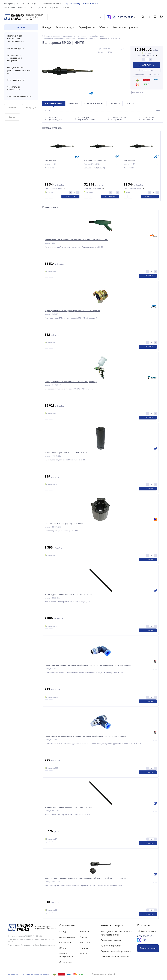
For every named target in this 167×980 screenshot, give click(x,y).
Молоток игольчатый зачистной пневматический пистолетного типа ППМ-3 (76, 240)
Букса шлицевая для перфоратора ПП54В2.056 (64, 524)
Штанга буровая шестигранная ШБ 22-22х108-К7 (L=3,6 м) (68, 807)
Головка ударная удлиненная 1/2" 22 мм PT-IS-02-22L (66, 453)
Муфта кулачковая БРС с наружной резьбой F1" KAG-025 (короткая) (72, 311)
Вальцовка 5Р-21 (52, 161)
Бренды (47, 27)
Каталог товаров (112, 925)
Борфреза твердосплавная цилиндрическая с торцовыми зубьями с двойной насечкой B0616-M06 (86, 878)
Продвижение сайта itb (103, 974)
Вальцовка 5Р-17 (131, 161)
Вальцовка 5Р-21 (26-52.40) (95, 161)
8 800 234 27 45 (125, 17)
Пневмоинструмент (21, 48)
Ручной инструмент (21, 80)
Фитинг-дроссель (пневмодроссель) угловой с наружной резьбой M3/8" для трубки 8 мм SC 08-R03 (85, 736)
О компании (68, 925)
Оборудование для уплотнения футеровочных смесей (21, 70)
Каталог (21, 27)
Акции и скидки (65, 27)
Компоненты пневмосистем (21, 96)
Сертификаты (87, 27)
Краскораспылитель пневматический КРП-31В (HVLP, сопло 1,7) (71, 382)
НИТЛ (158, 111)
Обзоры (104, 27)
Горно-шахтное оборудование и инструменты (21, 58)
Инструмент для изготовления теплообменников (21, 39)
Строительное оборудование (21, 88)
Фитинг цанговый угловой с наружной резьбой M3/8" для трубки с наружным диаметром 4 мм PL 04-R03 (88, 665)
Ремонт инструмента (125, 27)
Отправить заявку (72, 3)
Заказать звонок (91, 3)
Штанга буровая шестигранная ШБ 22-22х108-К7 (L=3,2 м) (68, 595)
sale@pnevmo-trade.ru (51, 3)
